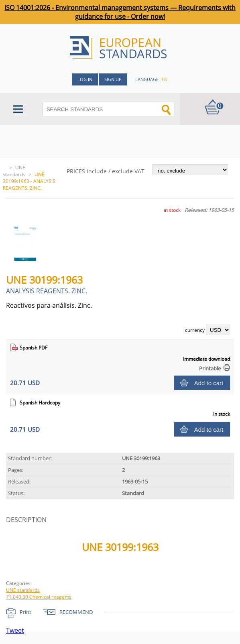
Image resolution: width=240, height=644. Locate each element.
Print (25, 612)
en (165, 79)
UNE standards (14, 171)
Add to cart (209, 383)
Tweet (15, 630)
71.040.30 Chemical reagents (39, 597)
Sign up (113, 79)
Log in (85, 79)
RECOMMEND (76, 612)
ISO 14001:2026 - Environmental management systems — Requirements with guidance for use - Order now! (120, 12)
